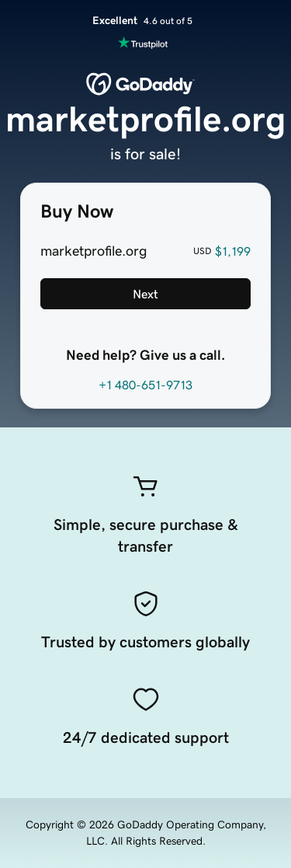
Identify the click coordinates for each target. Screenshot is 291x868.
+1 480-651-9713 (145, 385)
